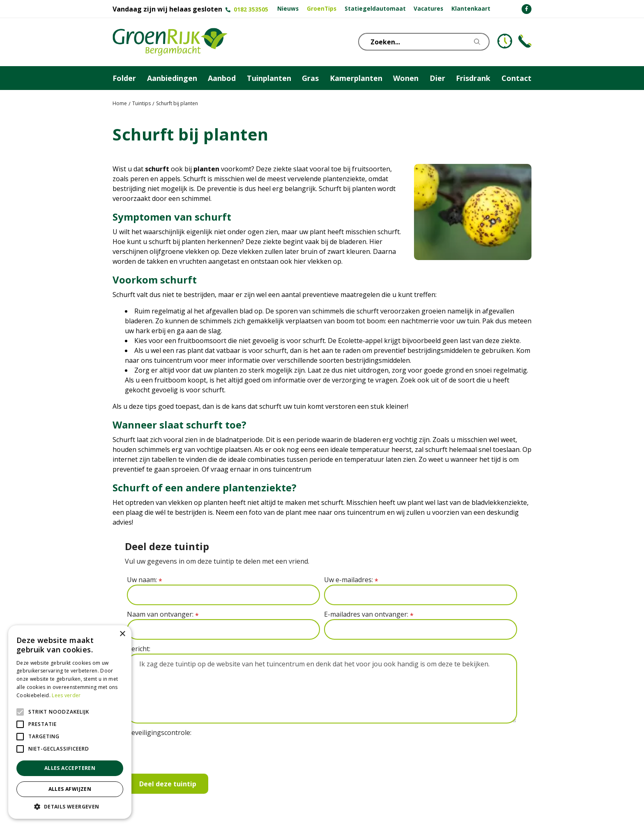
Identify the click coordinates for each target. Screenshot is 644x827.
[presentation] (189, 753)
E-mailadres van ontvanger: (369, 614)
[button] (70, 806)
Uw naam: (145, 580)
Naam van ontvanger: (163, 614)
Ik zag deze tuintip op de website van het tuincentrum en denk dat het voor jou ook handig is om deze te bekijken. (322, 689)
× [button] (122, 634)
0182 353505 (251, 9)
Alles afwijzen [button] (70, 789)
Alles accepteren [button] (70, 768)
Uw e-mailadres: (351, 580)
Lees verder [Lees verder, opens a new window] (66, 695)
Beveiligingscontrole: (159, 733)
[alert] (70, 722)
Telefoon (525, 41)
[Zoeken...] (431, 42)
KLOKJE (505, 41)
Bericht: (139, 649)
